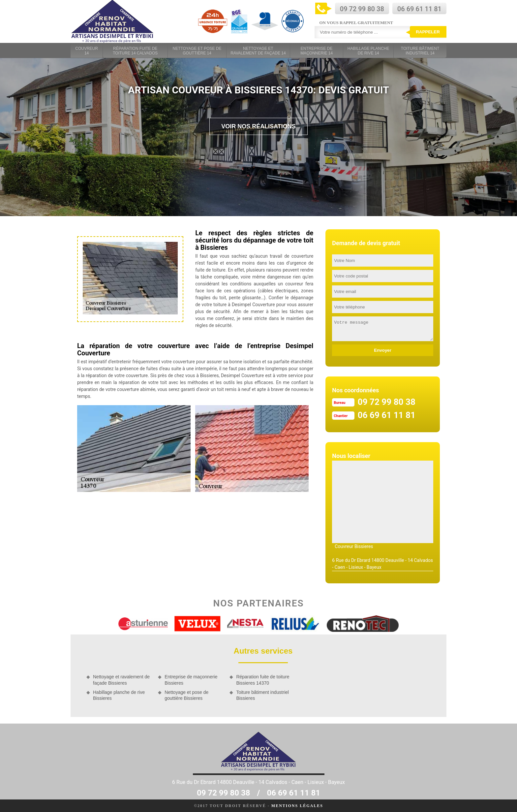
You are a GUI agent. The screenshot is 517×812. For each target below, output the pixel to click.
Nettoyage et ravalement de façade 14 (258, 51)
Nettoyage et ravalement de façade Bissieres (121, 680)
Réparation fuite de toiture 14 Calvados (135, 51)
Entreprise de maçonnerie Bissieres (191, 680)
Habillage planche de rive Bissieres (119, 695)
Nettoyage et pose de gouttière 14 (197, 51)
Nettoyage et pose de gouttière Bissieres (186, 695)
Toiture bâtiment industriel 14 (420, 51)
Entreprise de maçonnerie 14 (317, 51)
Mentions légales (297, 806)
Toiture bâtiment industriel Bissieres (262, 695)
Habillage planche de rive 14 (368, 51)
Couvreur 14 (87, 51)
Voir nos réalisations (258, 126)
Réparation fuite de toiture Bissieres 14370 (263, 680)
